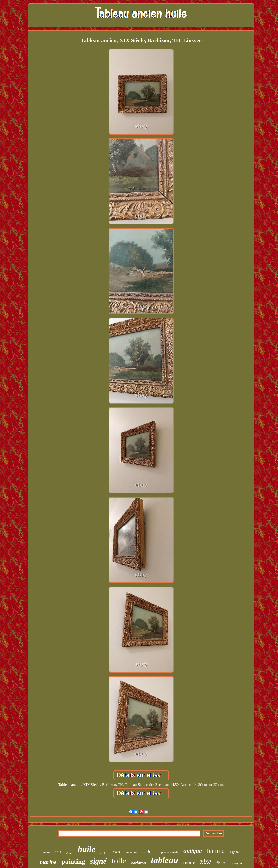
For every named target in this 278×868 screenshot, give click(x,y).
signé (98, 861)
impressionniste (168, 852)
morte (189, 862)
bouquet (236, 863)
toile (119, 861)
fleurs (221, 863)
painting (73, 862)
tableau (165, 860)
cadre (147, 851)
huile (86, 849)
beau (47, 852)
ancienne (131, 852)
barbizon (138, 863)
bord (116, 851)
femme (216, 851)
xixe (206, 861)
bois (58, 852)
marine (48, 862)
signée (234, 852)
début (69, 853)
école (103, 853)
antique (193, 851)
